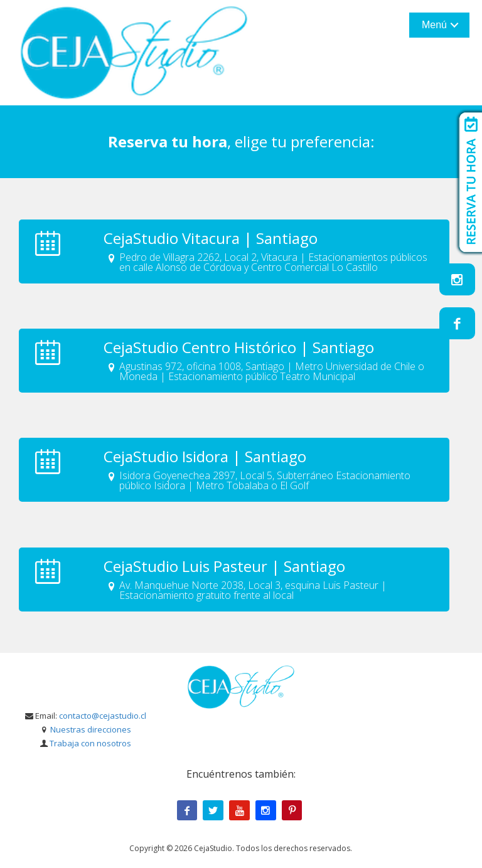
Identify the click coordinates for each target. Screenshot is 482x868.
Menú (434, 25)
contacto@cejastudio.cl (103, 716)
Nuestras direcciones (91, 729)
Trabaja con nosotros (90, 743)
